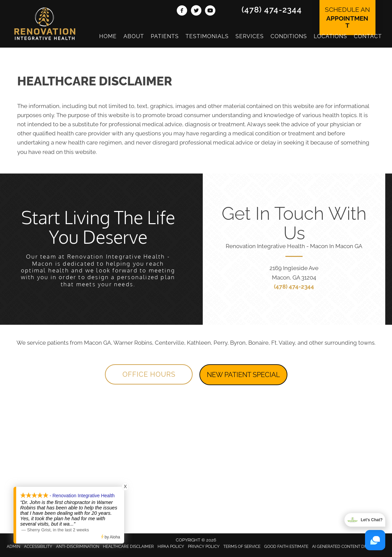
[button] (149, 374)
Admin (13, 547)
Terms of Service (242, 547)
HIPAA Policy (171, 547)
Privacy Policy (204, 547)
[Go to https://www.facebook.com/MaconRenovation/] (182, 11)
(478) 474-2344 (272, 10)
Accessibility (38, 547)
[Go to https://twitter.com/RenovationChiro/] (196, 11)
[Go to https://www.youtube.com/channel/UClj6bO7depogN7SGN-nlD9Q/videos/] (210, 11)
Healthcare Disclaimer (128, 547)
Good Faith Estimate (286, 547)
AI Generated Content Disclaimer (349, 547)
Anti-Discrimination (78, 547)
